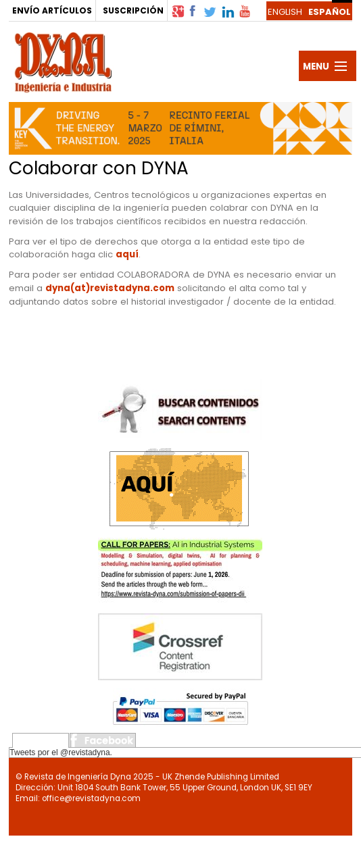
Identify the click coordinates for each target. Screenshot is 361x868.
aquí (127, 254)
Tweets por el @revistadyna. (61, 752)
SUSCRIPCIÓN (133, 10)
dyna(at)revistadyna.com (110, 288)
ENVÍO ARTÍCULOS (52, 10)
